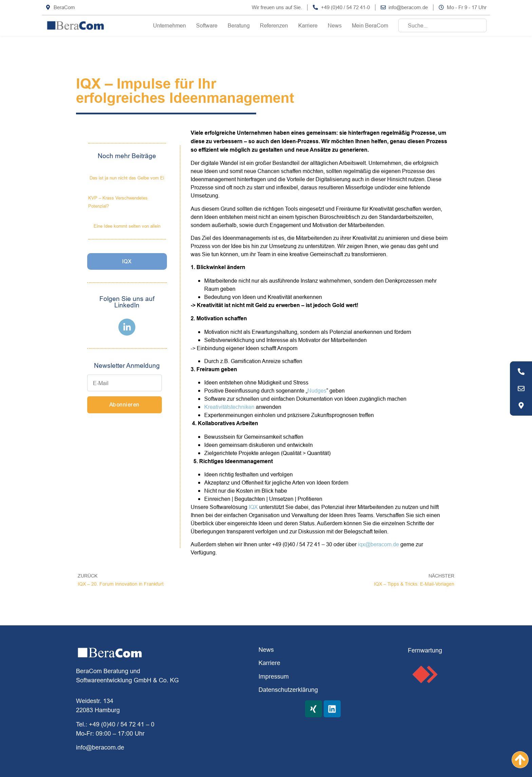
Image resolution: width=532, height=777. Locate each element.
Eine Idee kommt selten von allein (127, 226)
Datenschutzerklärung (288, 690)
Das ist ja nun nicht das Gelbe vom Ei (127, 178)
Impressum (274, 676)
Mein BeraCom (370, 25)
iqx (362, 544)
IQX (253, 507)
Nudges (317, 391)
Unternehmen (169, 25)
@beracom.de (382, 544)
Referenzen (274, 25)
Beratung (239, 25)
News (335, 25)
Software (207, 25)
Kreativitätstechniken (229, 407)
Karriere (308, 25)
